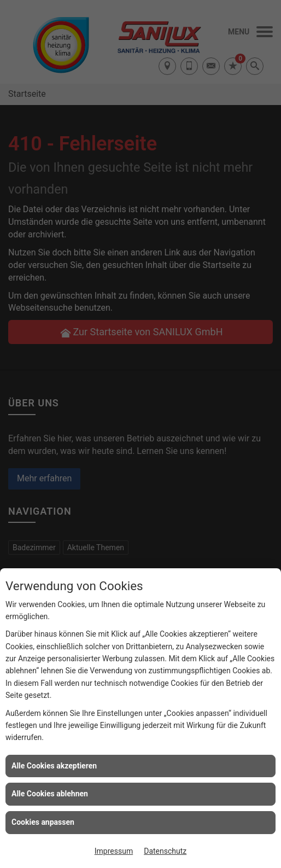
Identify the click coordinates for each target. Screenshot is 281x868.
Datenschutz (165, 851)
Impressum (114, 851)
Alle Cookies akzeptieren (54, 766)
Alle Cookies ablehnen (50, 794)
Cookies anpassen (43, 822)
